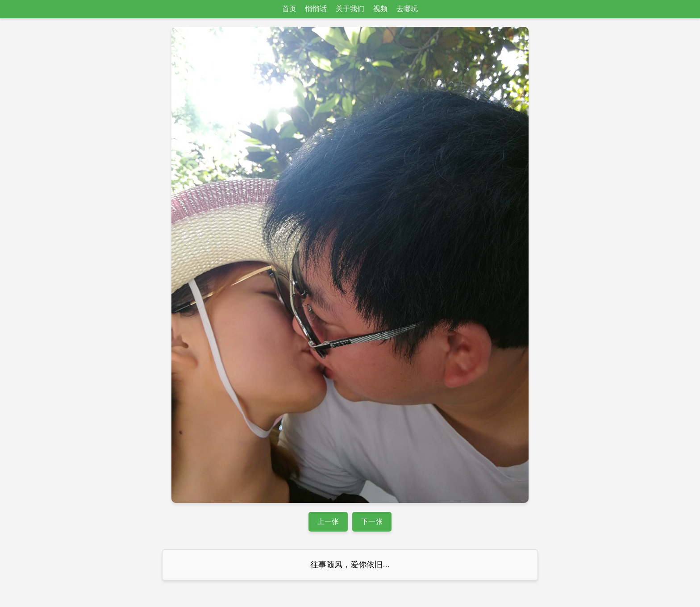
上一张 (328, 522)
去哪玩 (407, 9)
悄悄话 (316, 9)
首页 (289, 9)
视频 (380, 9)
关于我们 (350, 9)
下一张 (372, 522)
